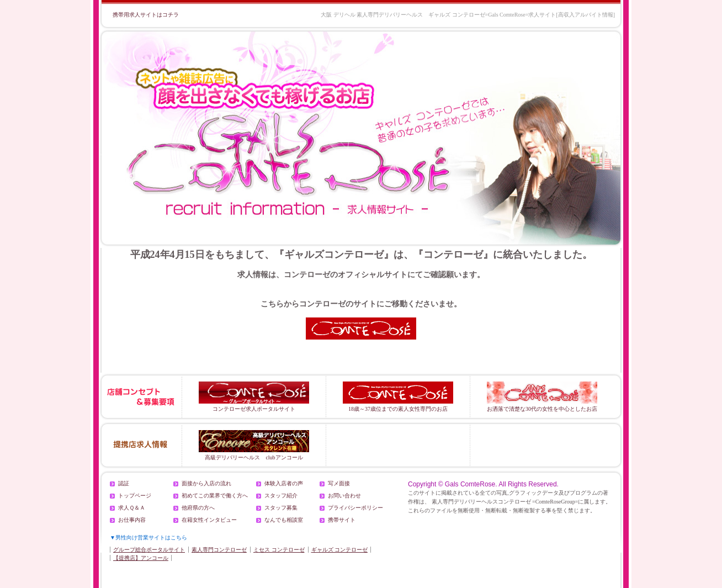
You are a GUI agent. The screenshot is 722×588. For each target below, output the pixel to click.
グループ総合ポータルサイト (149, 550)
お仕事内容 (132, 520)
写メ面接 (339, 483)
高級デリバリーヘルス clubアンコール (254, 445)
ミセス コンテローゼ (279, 550)
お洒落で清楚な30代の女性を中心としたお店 (542, 397)
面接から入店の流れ (206, 483)
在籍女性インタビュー (209, 520)
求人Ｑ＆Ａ (132, 508)
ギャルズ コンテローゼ (340, 550)
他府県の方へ (198, 508)
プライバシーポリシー (355, 508)
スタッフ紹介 (281, 496)
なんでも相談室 (284, 520)
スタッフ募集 (281, 508)
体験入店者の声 (284, 483)
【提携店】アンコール (141, 558)
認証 (124, 483)
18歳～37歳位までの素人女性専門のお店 (398, 397)
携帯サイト (342, 520)
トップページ (135, 496)
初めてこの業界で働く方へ (215, 496)
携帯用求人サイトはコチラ (146, 15)
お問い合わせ (344, 496)
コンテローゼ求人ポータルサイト (254, 397)
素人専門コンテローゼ (219, 550)
